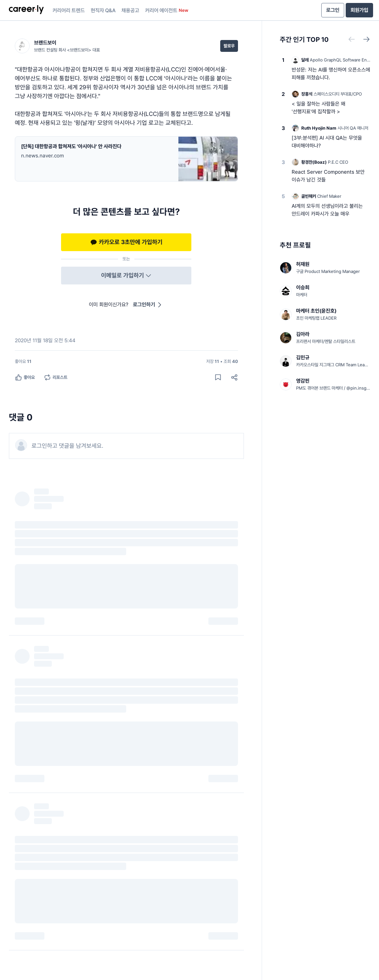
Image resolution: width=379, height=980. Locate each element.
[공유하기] (234, 377)
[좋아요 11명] (23, 361)
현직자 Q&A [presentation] (103, 10)
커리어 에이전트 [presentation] (167, 10)
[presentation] (26, 10)
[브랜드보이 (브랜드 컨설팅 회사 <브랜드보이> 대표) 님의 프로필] (57, 46)
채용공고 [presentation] (130, 10)
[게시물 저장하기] (218, 377)
